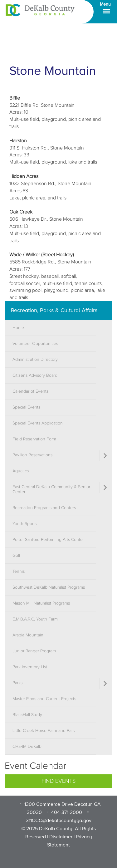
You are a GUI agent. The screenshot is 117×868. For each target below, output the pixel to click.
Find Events (58, 781)
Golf (16, 556)
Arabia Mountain (28, 635)
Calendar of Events (30, 391)
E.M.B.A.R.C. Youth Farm (35, 619)
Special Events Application (38, 423)
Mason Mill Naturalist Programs (41, 603)
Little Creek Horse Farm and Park (44, 731)
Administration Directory (35, 360)
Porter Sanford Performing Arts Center (48, 540)
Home (18, 328)
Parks (17, 683)
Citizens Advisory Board (35, 375)
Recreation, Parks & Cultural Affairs (54, 310)
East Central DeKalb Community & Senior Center (51, 489)
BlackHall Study (27, 715)
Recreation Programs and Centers (44, 508)
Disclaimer (61, 837)
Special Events (26, 407)
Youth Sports (24, 524)
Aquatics (21, 471)
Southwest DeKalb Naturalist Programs (49, 587)
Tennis (19, 571)
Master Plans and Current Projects (44, 699)
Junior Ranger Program (34, 651)
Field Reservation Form (34, 439)
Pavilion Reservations (32, 455)
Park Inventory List (30, 667)
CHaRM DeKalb (27, 747)
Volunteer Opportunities (35, 344)
